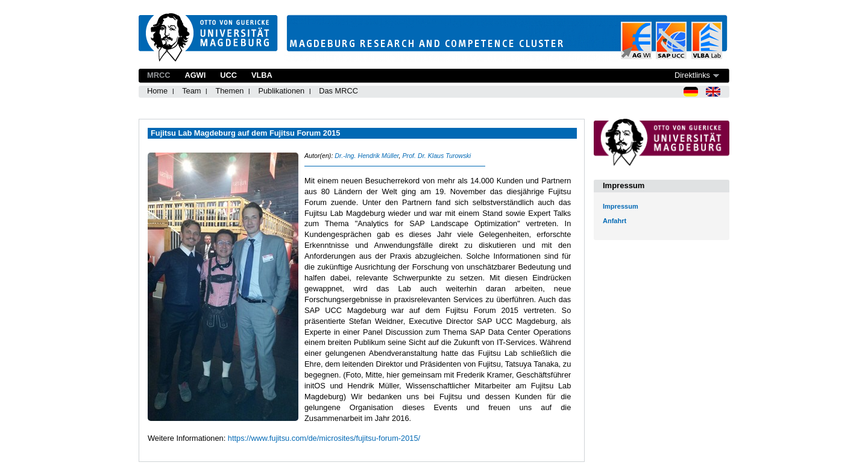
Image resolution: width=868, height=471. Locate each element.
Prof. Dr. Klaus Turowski (436, 156)
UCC (228, 75)
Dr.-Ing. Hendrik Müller (366, 156)
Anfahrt (615, 221)
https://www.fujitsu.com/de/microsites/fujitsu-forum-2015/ (324, 438)
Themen (229, 91)
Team (191, 91)
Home (157, 91)
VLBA (262, 75)
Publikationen (281, 91)
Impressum (621, 206)
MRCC (159, 75)
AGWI (195, 75)
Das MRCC (338, 91)
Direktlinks (692, 75)
